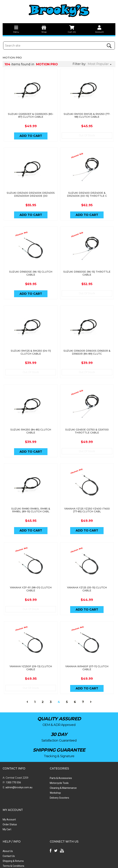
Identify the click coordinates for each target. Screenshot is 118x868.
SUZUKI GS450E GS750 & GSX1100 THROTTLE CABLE (87, 424)
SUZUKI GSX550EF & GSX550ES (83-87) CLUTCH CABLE (31, 113)
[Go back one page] (27, 691)
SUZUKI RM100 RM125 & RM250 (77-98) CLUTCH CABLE (87, 113)
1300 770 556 (13, 771)
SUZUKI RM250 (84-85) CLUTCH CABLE (31, 424)
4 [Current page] (59, 691)
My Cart (80, 777)
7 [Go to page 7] (83, 691)
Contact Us (9, 813)
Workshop (45, 782)
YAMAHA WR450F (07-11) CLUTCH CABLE (87, 656)
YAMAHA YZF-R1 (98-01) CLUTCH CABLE (31, 579)
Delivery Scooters (49, 787)
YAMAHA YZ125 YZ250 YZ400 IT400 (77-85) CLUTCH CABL (87, 501)
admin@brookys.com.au (19, 776)
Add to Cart (31, 134)
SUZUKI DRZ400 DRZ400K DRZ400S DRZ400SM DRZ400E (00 (31, 191)
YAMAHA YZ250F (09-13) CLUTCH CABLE (31, 656)
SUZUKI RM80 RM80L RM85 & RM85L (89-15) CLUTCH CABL (31, 501)
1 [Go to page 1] (35, 691)
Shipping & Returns (13, 818)
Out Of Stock (87, 133)
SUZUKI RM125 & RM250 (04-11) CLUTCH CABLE (31, 346)
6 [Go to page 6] (75, 691)
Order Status (83, 772)
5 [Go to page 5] (67, 691)
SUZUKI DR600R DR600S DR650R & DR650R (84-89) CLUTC (87, 346)
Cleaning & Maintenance (53, 777)
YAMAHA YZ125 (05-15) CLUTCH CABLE (87, 579)
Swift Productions (50, 864)
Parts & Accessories (50, 767)
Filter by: (79, 64)
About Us (8, 808)
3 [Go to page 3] (51, 691)
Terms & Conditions (13, 823)
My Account (83, 767)
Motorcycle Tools (49, 772)
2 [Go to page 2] (43, 691)
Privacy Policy (10, 828)
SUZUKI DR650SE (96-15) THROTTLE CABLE (87, 268)
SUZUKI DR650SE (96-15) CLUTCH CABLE (31, 268)
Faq (5, 833)
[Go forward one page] (91, 691)
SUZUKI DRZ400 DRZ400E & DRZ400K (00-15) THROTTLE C (87, 191)
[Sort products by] (101, 64)
